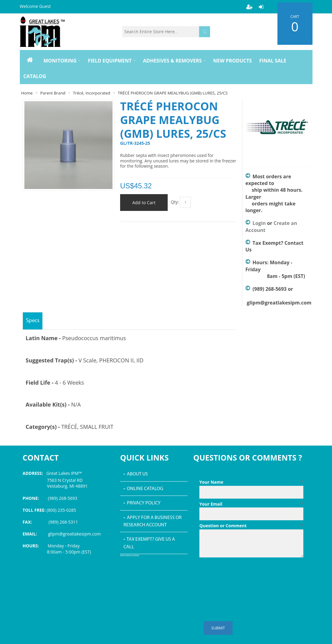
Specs (33, 321)
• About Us (136, 474)
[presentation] (246, 575)
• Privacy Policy (142, 503)
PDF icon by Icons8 (130, 556)
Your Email (251, 504)
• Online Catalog (143, 489)
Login (259, 223)
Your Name (251, 482)
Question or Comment (251, 526)
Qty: (175, 202)
